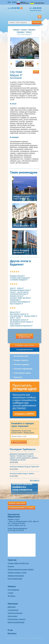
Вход (9, 2)
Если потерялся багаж (15, 579)
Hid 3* (18, 318)
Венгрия (32, 30)
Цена (36, 72)
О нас (10, 630)
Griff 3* (13, 318)
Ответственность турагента (17, 619)
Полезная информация (23, 369)
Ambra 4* (20, 288)
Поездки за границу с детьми (17, 573)
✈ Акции (10, 593)
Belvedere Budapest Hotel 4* (21, 290)
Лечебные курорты (22, 364)
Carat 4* (13, 292)
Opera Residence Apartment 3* (21, 326)
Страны (24, 30)
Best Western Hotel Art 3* (19, 314)
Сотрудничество (13, 610)
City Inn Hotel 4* (23, 292)
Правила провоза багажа (16, 576)
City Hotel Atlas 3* (17, 316)
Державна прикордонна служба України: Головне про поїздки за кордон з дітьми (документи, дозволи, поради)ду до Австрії (24, 457)
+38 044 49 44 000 (18, 523)
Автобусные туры (21, 356)
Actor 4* (13, 288)
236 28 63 (35, 8)
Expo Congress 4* (17, 304)
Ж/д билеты (12, 596)
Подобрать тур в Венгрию (24, 336)
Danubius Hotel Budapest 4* (20, 302)
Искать (36, 22)
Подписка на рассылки (15, 613)
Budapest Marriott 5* (17, 276)
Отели (28, 32)
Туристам (12, 560)
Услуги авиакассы (13, 590)
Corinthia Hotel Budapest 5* (20, 278)
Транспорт (18, 377)
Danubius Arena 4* (17, 296)
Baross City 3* (15, 312)
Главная (16, 30)
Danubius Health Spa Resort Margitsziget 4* (20, 299)
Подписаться (19, 442)
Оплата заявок (12, 616)
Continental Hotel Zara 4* (19, 294)
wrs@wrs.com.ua (19, 525)
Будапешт (21, 32)
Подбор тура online (24, 345)
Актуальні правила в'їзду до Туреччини (24, 467)
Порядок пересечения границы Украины (21, 569)
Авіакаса (12, 586)
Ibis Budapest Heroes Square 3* (22, 322)
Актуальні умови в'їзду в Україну (22, 473)
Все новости (35, 480)
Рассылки (11, 566)
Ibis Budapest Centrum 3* (19, 320)
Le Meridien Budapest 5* (19, 280)
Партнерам (13, 604)
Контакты (12, 633)
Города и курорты (21, 360)
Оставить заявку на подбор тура (18, 563)
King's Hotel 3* (15, 324)
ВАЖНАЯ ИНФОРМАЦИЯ (16, 622)
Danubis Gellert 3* (31, 316)
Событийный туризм (22, 373)
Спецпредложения (24, 350)
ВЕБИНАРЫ (12, 607)
